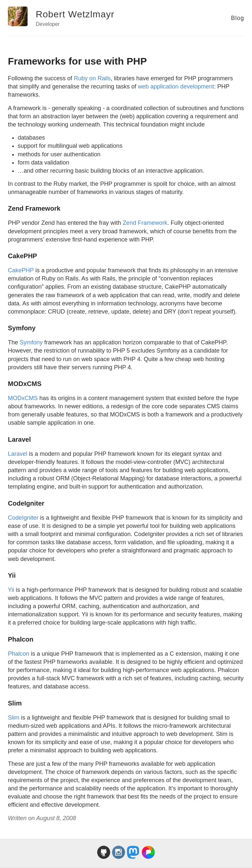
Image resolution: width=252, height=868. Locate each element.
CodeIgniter (23, 518)
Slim (14, 718)
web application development (176, 87)
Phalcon (19, 654)
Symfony (31, 342)
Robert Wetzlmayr (75, 14)
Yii (11, 590)
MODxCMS (23, 398)
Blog (238, 18)
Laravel (18, 454)
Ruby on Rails (92, 78)
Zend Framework (145, 223)
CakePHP (21, 270)
